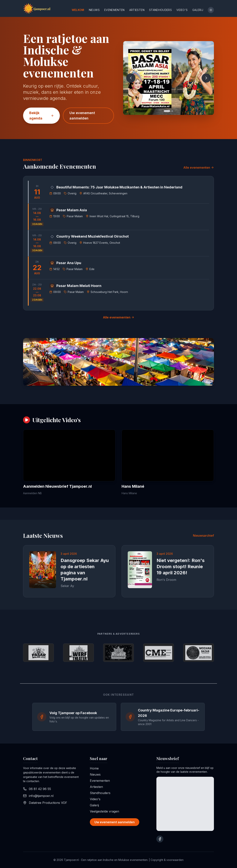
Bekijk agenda (41, 116)
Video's (182, 10)
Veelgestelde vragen (104, 811)
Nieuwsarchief (203, 536)
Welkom (78, 10)
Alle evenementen (199, 167)
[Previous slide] (131, 78)
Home (94, 768)
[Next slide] (206, 78)
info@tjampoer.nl (41, 796)
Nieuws (94, 10)
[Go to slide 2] (172, 111)
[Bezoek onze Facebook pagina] (160, 839)
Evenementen (114, 10)
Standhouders (160, 10)
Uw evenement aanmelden (82, 116)
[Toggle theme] (211, 10)
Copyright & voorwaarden (167, 860)
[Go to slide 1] (167, 111)
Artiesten (137, 10)
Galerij (198, 10)
